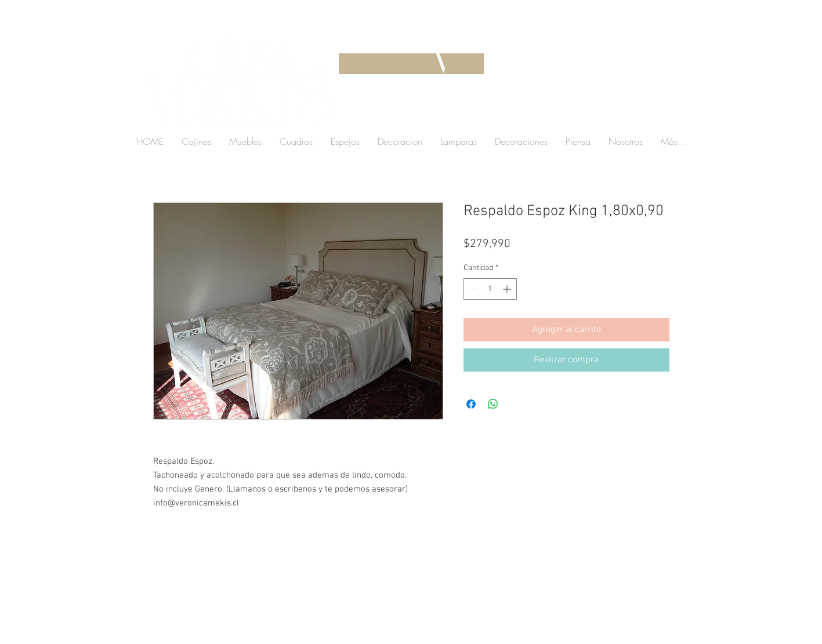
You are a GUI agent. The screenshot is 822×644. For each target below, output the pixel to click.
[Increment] (508, 289)
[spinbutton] (490, 289)
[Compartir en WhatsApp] (493, 404)
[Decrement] (472, 289)
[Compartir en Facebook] (471, 404)
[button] (599, 113)
